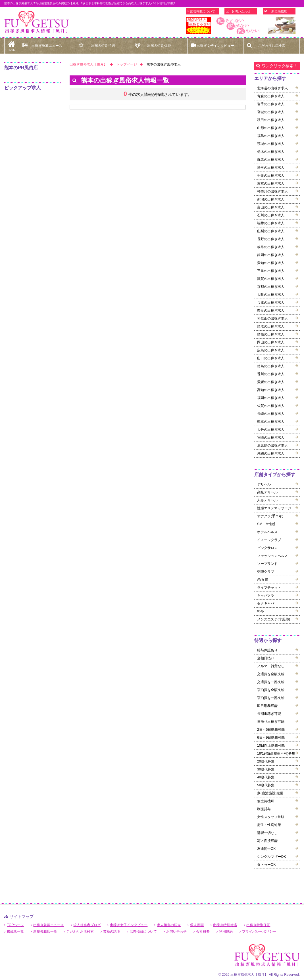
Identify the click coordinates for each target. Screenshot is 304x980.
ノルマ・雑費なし (271, 666)
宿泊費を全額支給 (271, 690)
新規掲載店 (279, 11)
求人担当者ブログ (87, 925)
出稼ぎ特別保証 (159, 46)
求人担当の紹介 (169, 925)
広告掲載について (203, 11)
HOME (12, 45)
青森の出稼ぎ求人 (271, 96)
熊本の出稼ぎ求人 (271, 422)
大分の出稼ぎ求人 (271, 430)
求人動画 (197, 925)
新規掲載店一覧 (45, 932)
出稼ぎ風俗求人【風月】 (88, 64)
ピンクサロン (267, 548)
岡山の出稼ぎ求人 (271, 342)
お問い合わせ (241, 11)
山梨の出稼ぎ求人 (271, 231)
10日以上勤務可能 (271, 745)
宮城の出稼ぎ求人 (271, 112)
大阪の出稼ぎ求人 (271, 295)
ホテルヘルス (267, 532)
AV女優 (263, 580)
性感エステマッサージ (274, 508)
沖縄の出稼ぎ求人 (271, 453)
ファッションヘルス (272, 556)
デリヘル (264, 484)
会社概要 (203, 932)
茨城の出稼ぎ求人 (271, 144)
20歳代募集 (266, 761)
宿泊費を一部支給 (271, 698)
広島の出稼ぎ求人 (271, 350)
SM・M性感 (266, 524)
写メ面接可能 (267, 841)
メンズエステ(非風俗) (274, 619)
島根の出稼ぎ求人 (271, 334)
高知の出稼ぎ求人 (271, 390)
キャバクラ (266, 595)
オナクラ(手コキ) (270, 516)
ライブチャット (269, 588)
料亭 (261, 611)
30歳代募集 (266, 769)
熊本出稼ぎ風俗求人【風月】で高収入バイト (37, 22)
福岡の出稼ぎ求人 (271, 398)
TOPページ (15, 925)
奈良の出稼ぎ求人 (271, 311)
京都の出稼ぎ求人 (271, 287)
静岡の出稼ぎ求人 (271, 255)
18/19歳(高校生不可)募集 (276, 753)
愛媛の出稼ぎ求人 (271, 382)
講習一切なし (267, 833)
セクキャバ (266, 603)
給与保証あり (267, 650)
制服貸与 (264, 809)
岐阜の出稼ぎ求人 (271, 247)
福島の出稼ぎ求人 (271, 136)
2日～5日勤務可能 (271, 730)
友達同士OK (266, 849)
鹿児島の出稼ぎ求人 (272, 445)
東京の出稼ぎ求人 (271, 183)
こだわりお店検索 (272, 46)
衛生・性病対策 (269, 825)
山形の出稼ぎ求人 (271, 128)
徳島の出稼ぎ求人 (271, 366)
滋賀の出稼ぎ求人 (271, 279)
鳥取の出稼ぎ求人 (271, 326)
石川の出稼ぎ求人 (271, 215)
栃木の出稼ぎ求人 (271, 152)
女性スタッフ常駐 (271, 817)
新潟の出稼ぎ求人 (271, 199)
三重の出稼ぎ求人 (271, 271)
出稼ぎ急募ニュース (47, 46)
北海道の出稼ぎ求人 (272, 88)
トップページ (127, 64)
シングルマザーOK (271, 857)
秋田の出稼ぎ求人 (271, 120)
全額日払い (266, 658)
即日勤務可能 (267, 706)
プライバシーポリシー (259, 932)
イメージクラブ (269, 540)
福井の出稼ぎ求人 (271, 223)
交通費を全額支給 (271, 674)
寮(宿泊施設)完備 (270, 793)
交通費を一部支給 (271, 682)
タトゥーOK (266, 865)
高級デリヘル (267, 492)
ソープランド (267, 564)
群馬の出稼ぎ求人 (271, 160)
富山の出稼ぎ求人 (271, 207)
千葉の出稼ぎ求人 (271, 176)
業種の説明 (112, 932)
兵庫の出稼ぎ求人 (271, 303)
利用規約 (226, 932)
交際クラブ (266, 572)
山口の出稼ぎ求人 (271, 358)
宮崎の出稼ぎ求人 (271, 438)
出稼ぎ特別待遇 (103, 46)
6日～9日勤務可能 (271, 738)
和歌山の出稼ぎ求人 (272, 318)
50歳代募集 (266, 785)
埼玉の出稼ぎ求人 (271, 168)
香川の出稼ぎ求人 (271, 374)
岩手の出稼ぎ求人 (271, 104)
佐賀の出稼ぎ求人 (271, 406)
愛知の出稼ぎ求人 (271, 263)
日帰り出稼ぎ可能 (271, 722)
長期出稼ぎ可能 (269, 714)
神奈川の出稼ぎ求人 (272, 191)
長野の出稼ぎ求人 (271, 239)
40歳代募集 (266, 777)
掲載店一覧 (15, 932)
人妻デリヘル (267, 500)
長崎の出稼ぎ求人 (271, 414)
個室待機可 (266, 801)
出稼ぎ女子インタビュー (215, 46)
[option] (241, 26)
